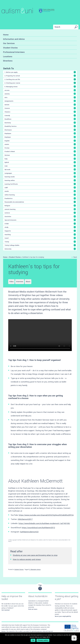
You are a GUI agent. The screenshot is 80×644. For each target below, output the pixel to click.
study (40, 227)
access (40, 90)
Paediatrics (40, 198)
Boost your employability (63, 616)
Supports (40, 231)
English (40, 141)
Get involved (6, 610)
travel (40, 238)
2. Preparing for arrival (40, 76)
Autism (40, 105)
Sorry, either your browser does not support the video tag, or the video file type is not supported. (40, 335)
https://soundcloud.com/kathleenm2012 (38, 528)
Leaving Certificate (40, 184)
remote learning (40, 209)
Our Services (9, 43)
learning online (40, 180)
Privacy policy (43, 640)
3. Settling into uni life (40, 79)
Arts (40, 97)
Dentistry (40, 123)
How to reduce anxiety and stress (27, 559)
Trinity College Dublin (40, 245)
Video (11, 282)
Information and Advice (14, 39)
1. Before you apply (40, 72)
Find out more (33, 609)
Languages (40, 173)
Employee (40, 133)
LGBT (40, 187)
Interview (20, 282)
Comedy (40, 115)
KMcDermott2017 (25, 519)
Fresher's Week (40, 151)
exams (40, 144)
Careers (40, 108)
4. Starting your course (40, 83)
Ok (33, 640)
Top (40, 587)
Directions (8, 61)
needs (40, 191)
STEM (40, 224)
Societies (40, 216)
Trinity (40, 242)
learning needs (40, 177)
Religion (40, 206)
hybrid (40, 162)
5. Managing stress (40, 87)
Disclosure (40, 130)
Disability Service (40, 126)
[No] (77, 638)
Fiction (40, 148)
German (40, 155)
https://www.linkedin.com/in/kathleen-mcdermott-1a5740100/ (44, 523)
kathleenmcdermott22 (29, 532)
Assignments (40, 101)
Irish (40, 166)
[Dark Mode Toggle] (74, 638)
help (40, 159)
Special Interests (40, 220)
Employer (40, 137)
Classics (40, 112)
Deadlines (40, 119)
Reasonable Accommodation (40, 202)
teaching (40, 234)
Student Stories (10, 48)
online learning (40, 195)
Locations (8, 56)
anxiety (40, 94)
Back (74, 257)
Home (6, 35)
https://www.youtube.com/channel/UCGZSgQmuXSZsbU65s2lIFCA (46, 515)
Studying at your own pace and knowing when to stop (35, 555)
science (40, 213)
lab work (40, 169)
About (28, 282)
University (40, 249)
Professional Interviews (14, 52)
